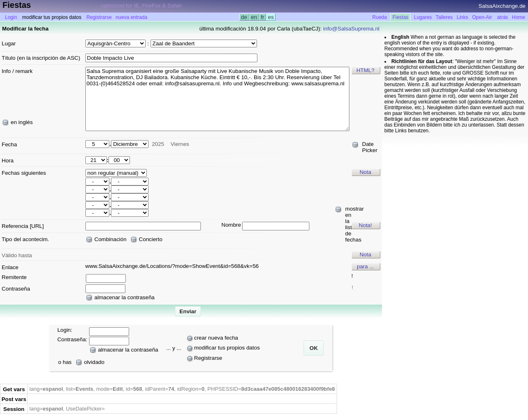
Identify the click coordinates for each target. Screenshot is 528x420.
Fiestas (400, 17)
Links (462, 17)
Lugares (423, 17)
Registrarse (99, 17)
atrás (503, 17)
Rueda (380, 17)
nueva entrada (131, 17)
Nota (365, 172)
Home (519, 17)
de (244, 17)
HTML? (365, 70)
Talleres (444, 17)
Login (11, 17)
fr (263, 17)
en (254, 17)
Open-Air (482, 17)
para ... (365, 266)
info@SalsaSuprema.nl (351, 29)
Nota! (365, 225)
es (271, 17)
